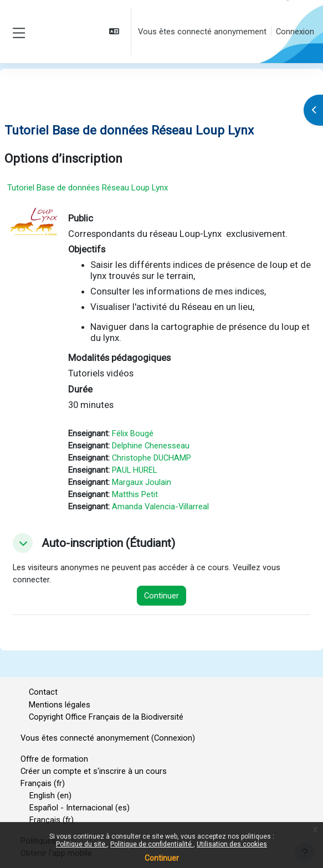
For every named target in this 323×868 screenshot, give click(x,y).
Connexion (295, 32)
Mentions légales (60, 705)
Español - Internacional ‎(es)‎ (80, 808)
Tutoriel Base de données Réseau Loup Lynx (88, 188)
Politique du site (81, 844)
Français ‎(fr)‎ (43, 783)
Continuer (162, 858)
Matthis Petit (135, 494)
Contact (43, 692)
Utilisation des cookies (232, 844)
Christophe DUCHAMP (152, 458)
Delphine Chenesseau (151, 446)
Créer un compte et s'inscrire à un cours (94, 771)
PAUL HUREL (134, 470)
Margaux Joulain (142, 482)
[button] (115, 32)
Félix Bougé (133, 433)
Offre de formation (54, 759)
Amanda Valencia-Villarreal (160, 507)
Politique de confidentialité (152, 844)
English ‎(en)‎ (50, 795)
